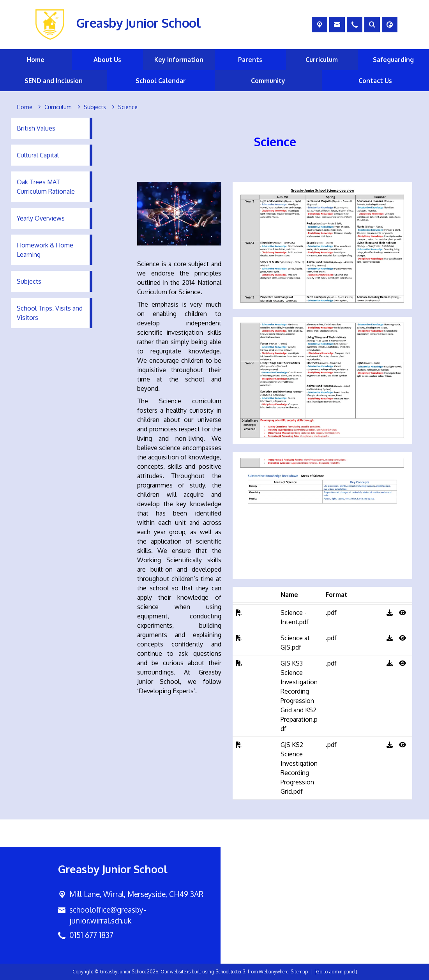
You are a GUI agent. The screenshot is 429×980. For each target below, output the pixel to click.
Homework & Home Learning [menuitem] (45, 250)
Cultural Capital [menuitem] (38, 155)
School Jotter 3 (230, 972)
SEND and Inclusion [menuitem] (54, 81)
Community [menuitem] (268, 81)
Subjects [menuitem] (29, 281)
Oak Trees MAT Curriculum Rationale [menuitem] (46, 187)
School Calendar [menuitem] (161, 81)
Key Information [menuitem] (179, 60)
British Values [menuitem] (36, 128)
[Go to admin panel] (336, 972)
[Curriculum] (58, 107)
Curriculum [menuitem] (322, 60)
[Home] (25, 107)
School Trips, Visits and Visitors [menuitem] (50, 313)
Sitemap (299, 972)
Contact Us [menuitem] (375, 81)
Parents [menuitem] (250, 60)
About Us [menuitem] (107, 60)
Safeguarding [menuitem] (393, 60)
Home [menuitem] (36, 60)
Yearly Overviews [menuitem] (41, 218)
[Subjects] (95, 107)
